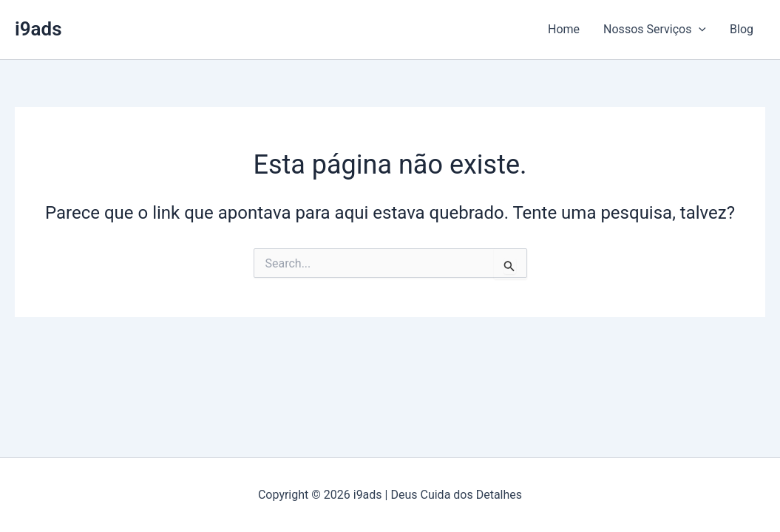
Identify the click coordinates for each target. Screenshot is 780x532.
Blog (742, 29)
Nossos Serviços (655, 30)
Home (564, 29)
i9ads (38, 29)
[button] (699, 30)
